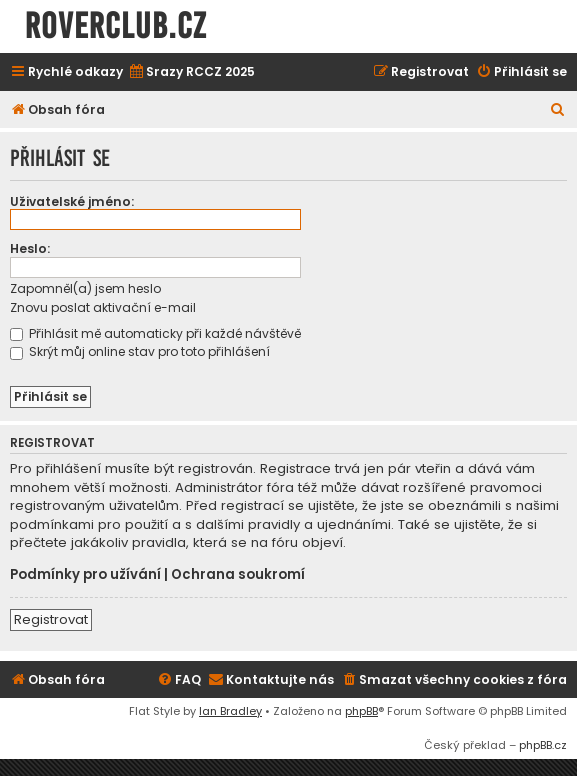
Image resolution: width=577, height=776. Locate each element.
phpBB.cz (543, 745)
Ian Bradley (230, 711)
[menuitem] (191, 72)
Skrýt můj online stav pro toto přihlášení (140, 351)
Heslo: (30, 248)
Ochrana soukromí (238, 575)
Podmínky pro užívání (85, 575)
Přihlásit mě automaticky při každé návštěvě (155, 333)
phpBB (361, 711)
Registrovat (51, 619)
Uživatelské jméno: (72, 201)
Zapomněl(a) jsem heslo (85, 288)
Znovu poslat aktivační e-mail (103, 307)
